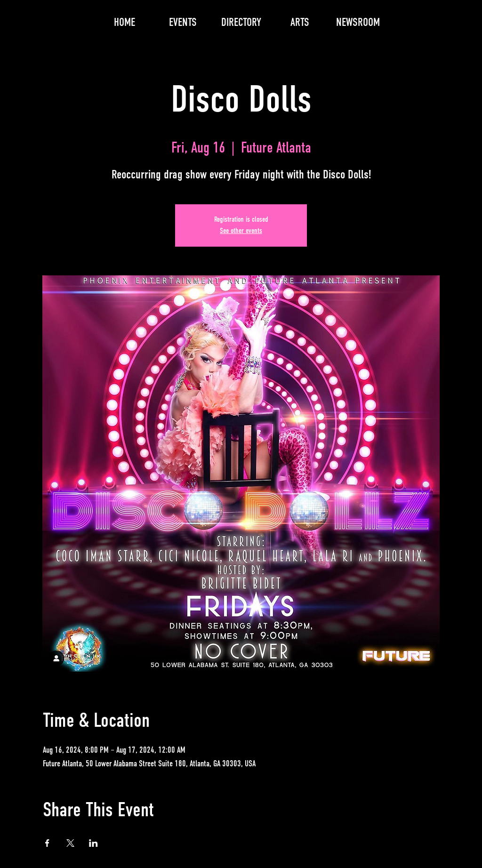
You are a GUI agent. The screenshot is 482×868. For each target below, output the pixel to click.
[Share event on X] (70, 843)
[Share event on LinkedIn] (93, 843)
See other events (241, 231)
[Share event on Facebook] (47, 843)
